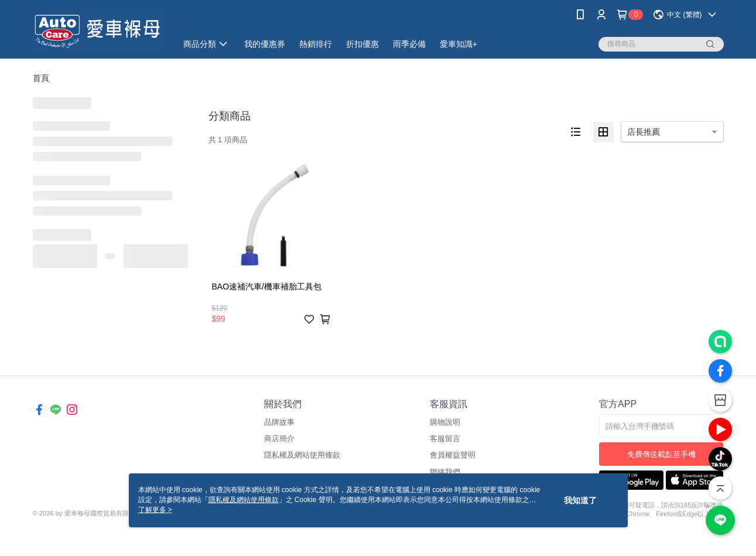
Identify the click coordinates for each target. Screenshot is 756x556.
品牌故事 (279, 422)
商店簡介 (279, 439)
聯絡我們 (445, 472)
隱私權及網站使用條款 (302, 455)
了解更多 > (155, 510)
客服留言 (445, 439)
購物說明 (445, 422)
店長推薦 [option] (644, 132)
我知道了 (580, 500)
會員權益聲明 (453, 455)
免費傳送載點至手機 (661, 454)
